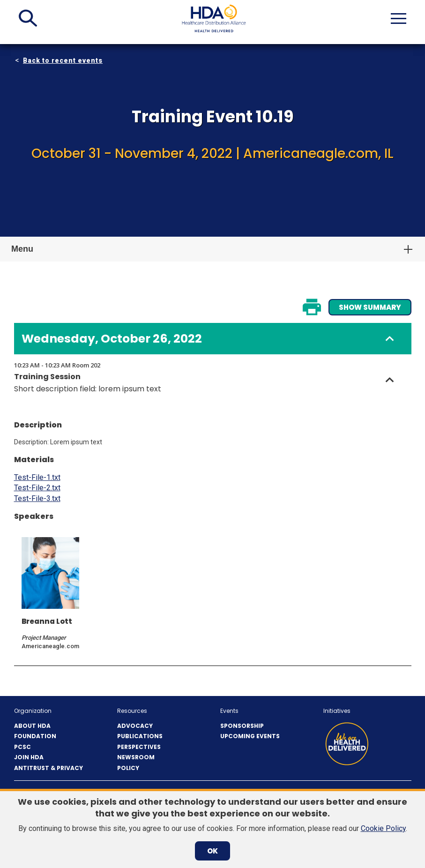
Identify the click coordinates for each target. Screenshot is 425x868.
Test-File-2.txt (37, 488)
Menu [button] (22, 249)
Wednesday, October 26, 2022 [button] (112, 339)
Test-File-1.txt (37, 477)
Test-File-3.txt (37, 498)
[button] (28, 18)
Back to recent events (63, 60)
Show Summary (370, 307)
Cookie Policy (383, 828)
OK (212, 851)
